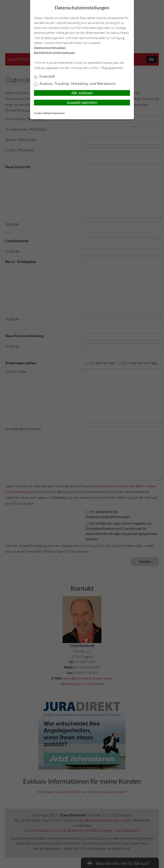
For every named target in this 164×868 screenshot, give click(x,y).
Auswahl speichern (82, 103)
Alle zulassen (82, 93)
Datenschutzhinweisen (50, 48)
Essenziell (45, 77)
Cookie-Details (43, 113)
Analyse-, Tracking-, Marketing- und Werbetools (75, 84)
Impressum (58, 113)
